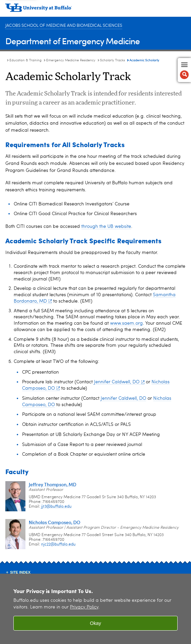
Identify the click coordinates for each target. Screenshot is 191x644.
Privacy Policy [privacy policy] (84, 607)
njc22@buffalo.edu (58, 544)
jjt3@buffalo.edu (56, 507)
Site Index (20, 572)
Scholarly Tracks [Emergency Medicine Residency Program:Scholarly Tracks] (112, 60)
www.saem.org (126, 323)
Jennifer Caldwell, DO (119, 382)
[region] (95, 609)
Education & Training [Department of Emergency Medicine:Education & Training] (25, 60)
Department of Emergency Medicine (73, 41)
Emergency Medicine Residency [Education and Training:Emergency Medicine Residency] (71, 60)
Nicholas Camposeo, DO (55, 522)
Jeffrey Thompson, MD (53, 484)
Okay (96, 623)
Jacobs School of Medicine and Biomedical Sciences (64, 26)
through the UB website (106, 227)
